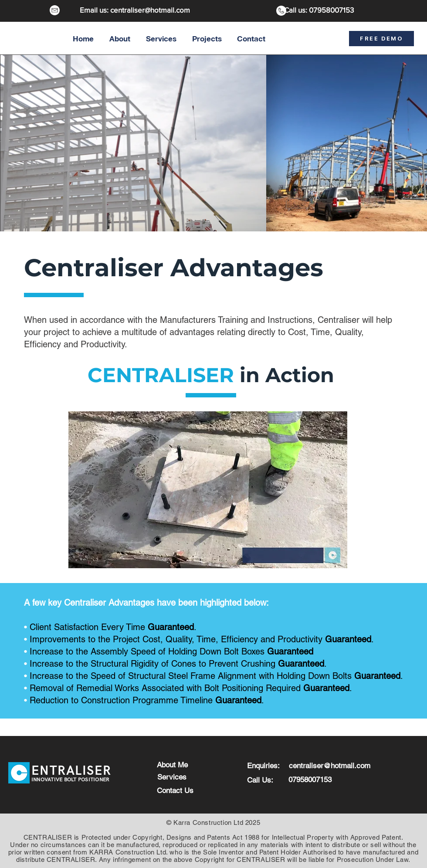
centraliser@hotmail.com (150, 10)
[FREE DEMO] (381, 39)
